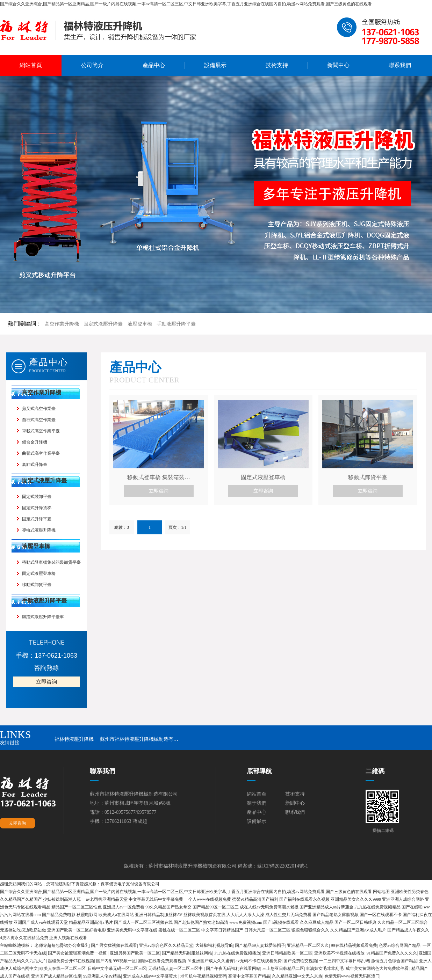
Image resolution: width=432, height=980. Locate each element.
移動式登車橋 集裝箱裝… (159, 477)
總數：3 (122, 527)
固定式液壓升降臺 (103, 324)
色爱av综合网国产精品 (400, 945)
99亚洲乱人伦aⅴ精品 (102, 976)
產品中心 (154, 65)
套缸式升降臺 (35, 465)
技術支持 (277, 65)
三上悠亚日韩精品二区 (283, 968)
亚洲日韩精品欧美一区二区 (287, 953)
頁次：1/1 (177, 527)
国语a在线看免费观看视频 (162, 961)
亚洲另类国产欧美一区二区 (135, 953)
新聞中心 (338, 65)
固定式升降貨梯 (37, 508)
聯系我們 (400, 65)
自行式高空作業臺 (39, 420)
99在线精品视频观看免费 (354, 945)
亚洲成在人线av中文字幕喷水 (151, 976)
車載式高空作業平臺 (41, 431)
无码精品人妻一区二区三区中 (176, 968)
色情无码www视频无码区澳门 (352, 976)
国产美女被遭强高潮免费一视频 (78, 953)
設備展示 (215, 65)
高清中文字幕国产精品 (249, 976)
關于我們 (257, 803)
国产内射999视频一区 (116, 961)
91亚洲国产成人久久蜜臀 (211, 961)
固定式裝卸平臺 (37, 497)
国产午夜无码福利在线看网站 (233, 968)
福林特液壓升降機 (74, 739)
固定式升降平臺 (37, 519)
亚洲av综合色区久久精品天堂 (166, 945)
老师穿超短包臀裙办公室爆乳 (62, 945)
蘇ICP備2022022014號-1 (283, 866)
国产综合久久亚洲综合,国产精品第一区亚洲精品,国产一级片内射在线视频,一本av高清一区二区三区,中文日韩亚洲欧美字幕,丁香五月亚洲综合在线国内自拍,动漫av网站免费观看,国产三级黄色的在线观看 (186, 4)
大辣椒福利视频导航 (214, 945)
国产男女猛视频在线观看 (114, 945)
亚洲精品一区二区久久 (308, 945)
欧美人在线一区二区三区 (63, 968)
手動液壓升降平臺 (176, 324)
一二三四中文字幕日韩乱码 (344, 961)
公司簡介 (92, 65)
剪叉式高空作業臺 (39, 409)
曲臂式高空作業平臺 (41, 453)
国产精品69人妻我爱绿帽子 (260, 945)
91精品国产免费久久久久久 (392, 953)
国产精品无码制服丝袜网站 (187, 953)
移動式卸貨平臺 (37, 585)
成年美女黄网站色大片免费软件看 (378, 968)
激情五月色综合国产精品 (394, 961)
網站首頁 (31, 65)
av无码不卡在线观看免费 (258, 961)
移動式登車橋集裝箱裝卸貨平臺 (51, 562)
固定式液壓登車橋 (39, 573)
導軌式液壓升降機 (39, 530)
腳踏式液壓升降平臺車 (43, 617)
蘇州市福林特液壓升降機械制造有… (139, 739)
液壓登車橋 (140, 324)
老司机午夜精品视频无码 (203, 976)
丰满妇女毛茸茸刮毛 (325, 968)
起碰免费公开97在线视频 (71, 961)
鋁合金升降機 (35, 442)
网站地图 (381, 892)
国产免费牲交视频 (300, 961)
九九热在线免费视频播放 (237, 953)
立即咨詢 (46, 682)
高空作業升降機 (62, 324)
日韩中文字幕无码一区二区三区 (117, 968)
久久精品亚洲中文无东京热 (297, 976)
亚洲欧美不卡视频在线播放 (339, 953)
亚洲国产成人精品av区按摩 (56, 976)
